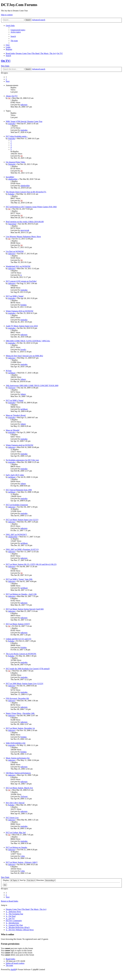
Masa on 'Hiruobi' (13, 430)
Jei (9, 98)
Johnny (23, 379)
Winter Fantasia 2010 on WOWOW (20, 311)
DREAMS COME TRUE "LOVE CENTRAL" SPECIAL (28, 341)
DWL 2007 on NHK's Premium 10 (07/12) (22, 549)
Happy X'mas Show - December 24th (20, 713)
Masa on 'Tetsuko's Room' (16, 415)
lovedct (23, 349)
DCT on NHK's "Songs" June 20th (19, 579)
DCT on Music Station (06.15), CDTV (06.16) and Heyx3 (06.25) (31, 564)
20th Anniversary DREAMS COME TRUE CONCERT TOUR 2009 (32, 386)
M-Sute (9, 371)
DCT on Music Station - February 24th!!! (22, 862)
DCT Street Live (12, 818)
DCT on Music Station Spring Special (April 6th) (25, 609)
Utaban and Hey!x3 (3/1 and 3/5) (18, 639)
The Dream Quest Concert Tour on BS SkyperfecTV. (26, 192)
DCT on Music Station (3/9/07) (18, 624)
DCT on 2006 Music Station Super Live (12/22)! (25, 684)
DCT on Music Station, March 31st (19, 788)
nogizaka (12, 124)
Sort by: (28, 880)
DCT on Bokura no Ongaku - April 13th (21, 594)
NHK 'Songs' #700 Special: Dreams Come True (24, 121)
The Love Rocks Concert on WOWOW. (21, 654)
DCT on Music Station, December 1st (20, 728)
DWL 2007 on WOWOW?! (16, 535)
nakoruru (24, 105)
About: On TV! (12, 96)
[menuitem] (18, 30)
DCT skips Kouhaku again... (17, 136)
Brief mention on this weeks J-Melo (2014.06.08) (25, 222)
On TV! (6, 61)
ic (21, 275)
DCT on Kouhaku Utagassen (17, 505)
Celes (23, 856)
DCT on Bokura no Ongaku (16, 847)
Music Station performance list (18, 758)
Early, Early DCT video (15, 475)
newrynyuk (25, 230)
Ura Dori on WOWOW (15, 251)
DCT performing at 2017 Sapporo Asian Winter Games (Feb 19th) (31, 207)
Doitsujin (12, 164)
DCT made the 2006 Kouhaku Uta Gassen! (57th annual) (28, 669)
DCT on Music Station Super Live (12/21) (22, 520)
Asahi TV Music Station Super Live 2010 (22, 326)
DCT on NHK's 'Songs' (15, 296)
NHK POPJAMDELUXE (16, 743)
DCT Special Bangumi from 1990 (19, 490)
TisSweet (12, 388)
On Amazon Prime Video (15, 162)
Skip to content (7, 15)
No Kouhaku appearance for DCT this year (22, 460)
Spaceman (12, 224)
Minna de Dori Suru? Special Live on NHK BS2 (24, 356)
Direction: (46, 880)
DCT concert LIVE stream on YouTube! (21, 281)
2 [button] (6, 79)
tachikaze (12, 373)
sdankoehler (13, 179)
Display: (11, 880)
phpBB (13, 969)
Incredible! (10, 177)
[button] (8, 81)
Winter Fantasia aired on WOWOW (20, 445)
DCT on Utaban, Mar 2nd (16, 833)
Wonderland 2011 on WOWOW (18, 266)
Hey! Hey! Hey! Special (15, 803)
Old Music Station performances (18, 773)
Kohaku (11, 194)
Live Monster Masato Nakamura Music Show (23, 237)
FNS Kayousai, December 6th (17, 698)
